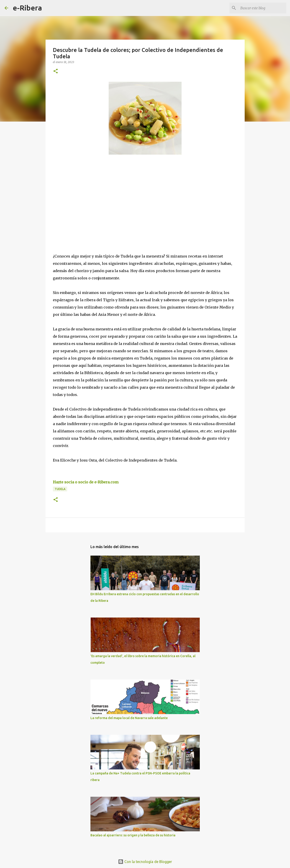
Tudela (60, 489)
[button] (56, 71)
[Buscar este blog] (262, 8)
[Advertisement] (87, 200)
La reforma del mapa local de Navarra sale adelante (129, 718)
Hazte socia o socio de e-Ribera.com (86, 482)
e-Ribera (27, 8)
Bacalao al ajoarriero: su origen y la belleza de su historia (133, 835)
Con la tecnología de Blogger (145, 862)
